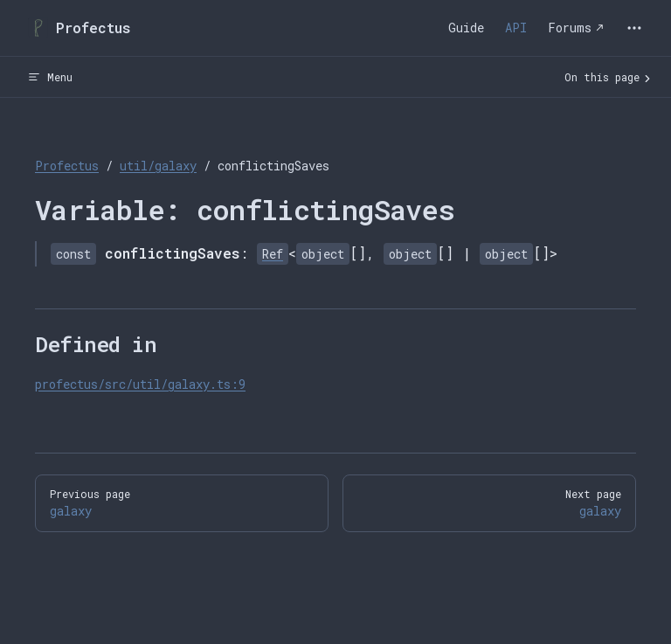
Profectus (67, 166)
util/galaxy (158, 166)
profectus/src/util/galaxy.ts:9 (140, 384)
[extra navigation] (634, 28)
